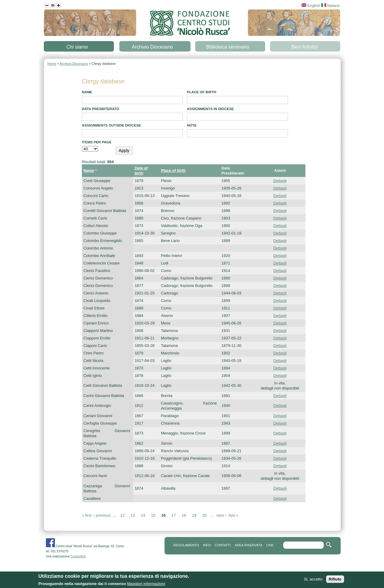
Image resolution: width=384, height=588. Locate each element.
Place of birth (202, 92)
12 (122, 515)
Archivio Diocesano (153, 47)
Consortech (78, 556)
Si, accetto (313, 581)
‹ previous (102, 515)
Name (87, 92)
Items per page (97, 142)
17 (174, 515)
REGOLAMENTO (186, 545)
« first (87, 515)
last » (233, 515)
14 (143, 515)
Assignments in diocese (210, 109)
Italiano (331, 6)
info (207, 545)
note (192, 125)
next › (221, 515)
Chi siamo (77, 47)
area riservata (248, 545)
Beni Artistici (304, 47)
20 (204, 515)
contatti (223, 545)
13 (133, 515)
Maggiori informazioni (146, 585)
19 (194, 515)
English (311, 6)
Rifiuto (335, 581)
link (270, 545)
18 (184, 515)
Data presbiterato (100, 109)
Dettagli (280, 181)
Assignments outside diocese (111, 125)
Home (52, 64)
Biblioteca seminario (228, 47)
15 (153, 515)
